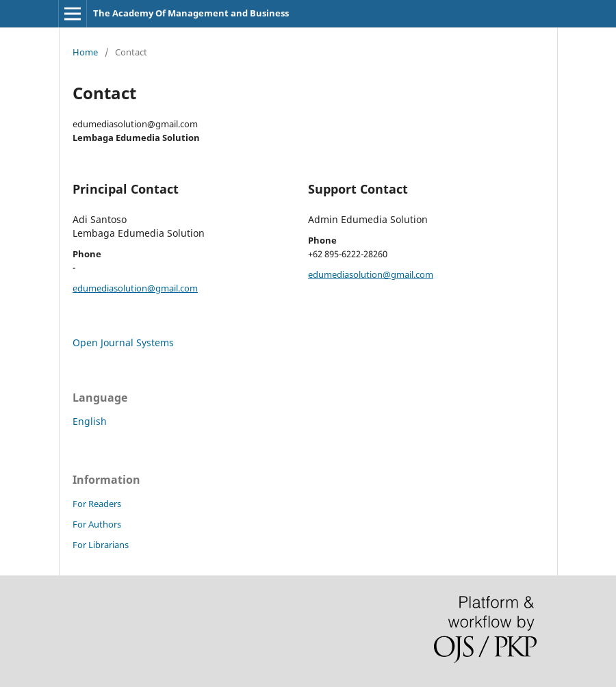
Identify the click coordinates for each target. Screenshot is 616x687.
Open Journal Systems (123, 342)
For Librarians (101, 545)
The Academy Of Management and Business (191, 13)
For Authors (97, 524)
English (90, 421)
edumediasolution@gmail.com (135, 288)
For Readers (97, 504)
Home (85, 52)
